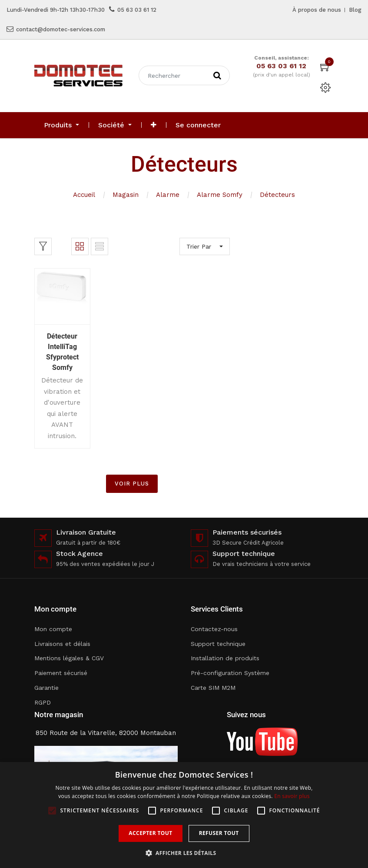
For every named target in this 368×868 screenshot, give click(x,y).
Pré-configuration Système (230, 673)
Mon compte (53, 629)
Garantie (46, 688)
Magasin (126, 195)
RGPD (43, 702)
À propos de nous (317, 10)
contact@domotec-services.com (61, 29)
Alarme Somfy (220, 195)
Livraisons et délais (62, 644)
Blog (355, 10)
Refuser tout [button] (219, 833)
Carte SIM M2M (213, 688)
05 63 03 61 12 (137, 10)
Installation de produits (225, 658)
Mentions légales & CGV (69, 658)
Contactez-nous (214, 629)
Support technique (218, 644)
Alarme (168, 195)
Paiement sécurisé (61, 673)
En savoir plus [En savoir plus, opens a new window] (292, 796)
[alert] (184, 815)
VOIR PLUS (132, 484)
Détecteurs (277, 195)
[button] (154, 125)
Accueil (84, 195)
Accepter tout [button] (150, 833)
